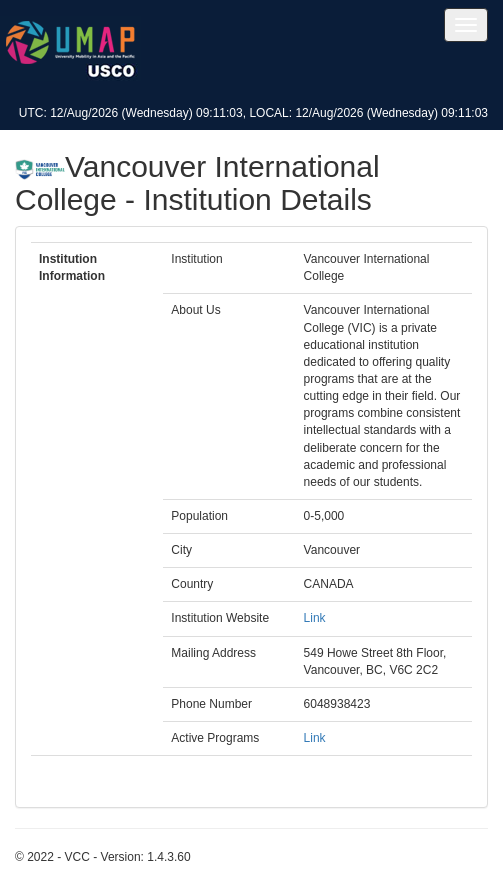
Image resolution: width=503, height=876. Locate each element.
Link (315, 618)
